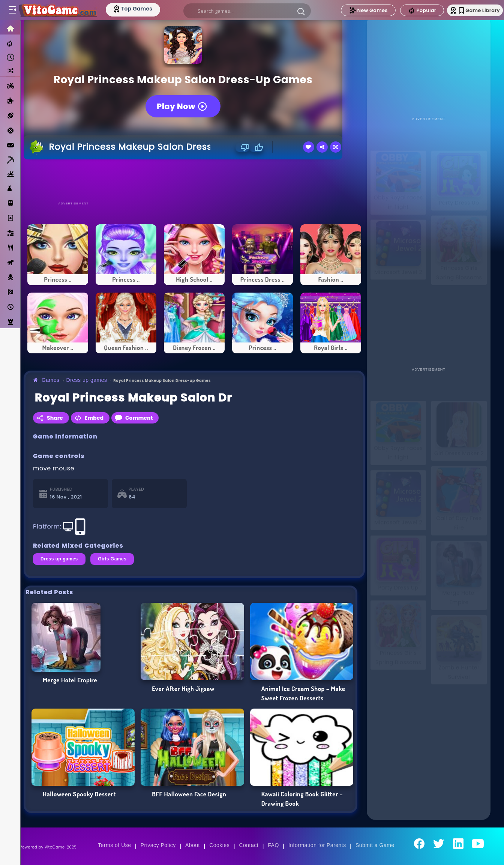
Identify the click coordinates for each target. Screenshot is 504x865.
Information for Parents (317, 845)
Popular (409, 11)
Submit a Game (375, 845)
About (193, 845)
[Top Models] (142, 9)
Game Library (471, 10)
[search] (245, 11)
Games (51, 380)
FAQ (273, 845)
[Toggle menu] (12, 10)
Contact (249, 845)
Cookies (219, 845)
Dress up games (87, 380)
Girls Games (112, 559)
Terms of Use (114, 845)
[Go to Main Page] (61, 10)
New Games (355, 10)
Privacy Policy (158, 845)
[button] (299, 11)
